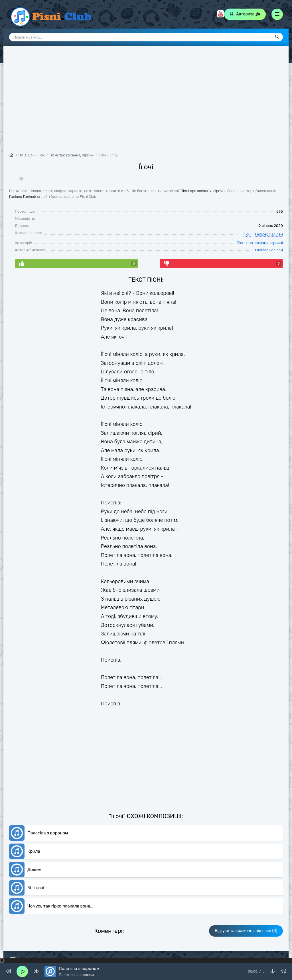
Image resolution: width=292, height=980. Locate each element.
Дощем (35, 870)
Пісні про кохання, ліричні (203, 191)
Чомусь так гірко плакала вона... (60, 906)
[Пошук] (277, 37)
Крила (34, 851)
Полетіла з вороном (48, 833)
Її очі (102, 155)
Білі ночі (36, 888)
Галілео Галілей (23, 197)
